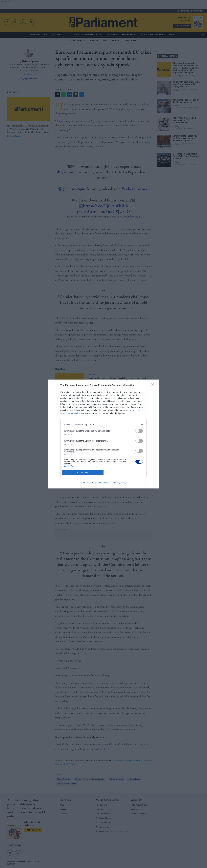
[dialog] (103, 434)
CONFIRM (83, 473)
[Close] (153, 385)
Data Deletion (87, 483)
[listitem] (103, 425)
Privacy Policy (120, 483)
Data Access (103, 483)
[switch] (139, 431)
